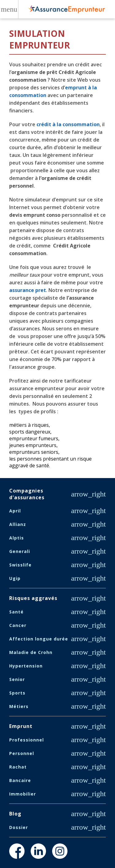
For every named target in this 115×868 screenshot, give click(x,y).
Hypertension (26, 666)
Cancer (18, 625)
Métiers (19, 706)
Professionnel (27, 740)
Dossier (19, 827)
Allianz (18, 524)
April (15, 511)
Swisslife (20, 565)
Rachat (18, 767)
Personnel (22, 753)
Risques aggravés (33, 598)
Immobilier (23, 794)
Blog (15, 814)
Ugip (15, 578)
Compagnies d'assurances (27, 494)
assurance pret (28, 290)
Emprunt (21, 726)
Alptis (17, 538)
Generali (20, 551)
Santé (16, 612)
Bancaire (20, 780)
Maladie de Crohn (31, 652)
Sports (17, 693)
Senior (17, 679)
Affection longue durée (39, 639)
